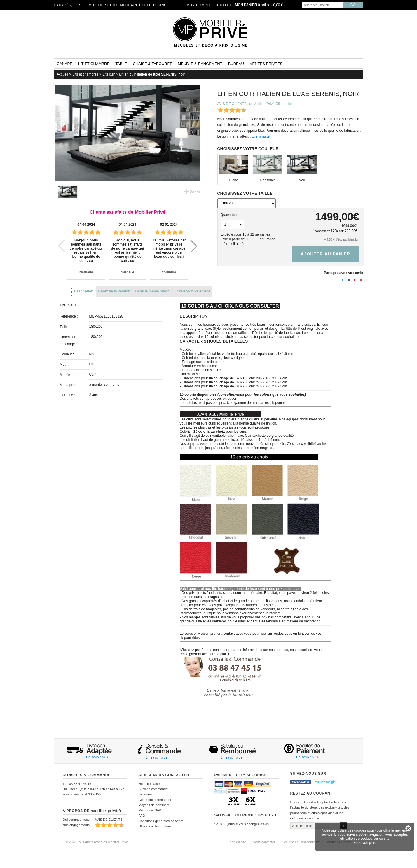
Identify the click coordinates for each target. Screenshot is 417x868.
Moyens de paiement (154, 805)
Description (84, 291)
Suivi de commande (153, 789)
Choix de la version (114, 291)
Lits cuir (109, 74)
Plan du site (238, 842)
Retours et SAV (150, 810)
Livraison (145, 794)
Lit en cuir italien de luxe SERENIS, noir (152, 74)
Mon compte (199, 5)
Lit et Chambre (94, 64)
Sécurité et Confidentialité (301, 842)
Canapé (65, 64)
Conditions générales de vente (161, 821)
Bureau (236, 64)
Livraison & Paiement (192, 291)
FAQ (142, 816)
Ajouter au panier (325, 254)
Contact (223, 5)
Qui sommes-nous (76, 820)
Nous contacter (150, 784)
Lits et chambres (86, 74)
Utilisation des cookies (155, 826)
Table (121, 64)
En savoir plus (364, 843)
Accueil (63, 74)
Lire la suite (261, 136)
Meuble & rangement (200, 64)
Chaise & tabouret (152, 64)
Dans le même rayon (152, 291)
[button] (194, 246)
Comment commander (155, 800)
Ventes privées (266, 64)
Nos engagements (76, 825)
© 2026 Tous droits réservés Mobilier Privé (97, 842)
